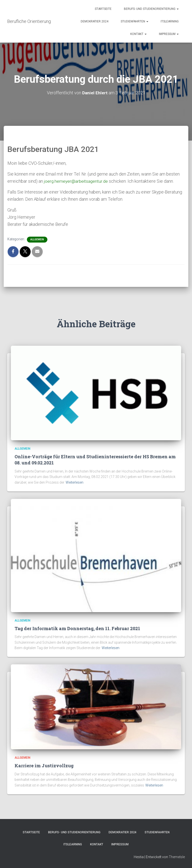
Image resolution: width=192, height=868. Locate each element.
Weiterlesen (75, 482)
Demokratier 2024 (95, 21)
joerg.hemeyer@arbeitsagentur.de (76, 181)
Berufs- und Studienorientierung (151, 9)
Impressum (169, 34)
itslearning (170, 21)
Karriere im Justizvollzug (44, 766)
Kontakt (138, 34)
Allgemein (37, 239)
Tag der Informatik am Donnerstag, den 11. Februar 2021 (77, 628)
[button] (177, 9)
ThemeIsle (177, 857)
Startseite (103, 9)
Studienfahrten (134, 21)
